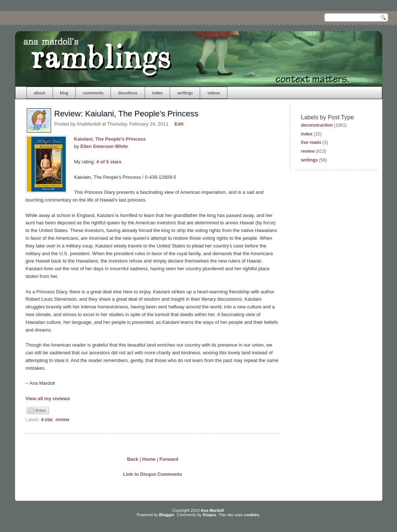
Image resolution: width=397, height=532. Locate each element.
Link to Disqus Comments (152, 474)
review (62, 420)
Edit (179, 124)
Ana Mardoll (212, 510)
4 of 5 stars (109, 162)
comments (93, 93)
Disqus (210, 515)
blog (64, 93)
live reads (311, 142)
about (39, 93)
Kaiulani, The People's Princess (110, 139)
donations (128, 93)
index (157, 93)
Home (149, 459)
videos (214, 93)
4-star (47, 420)
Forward (169, 459)
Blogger (167, 515)
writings (185, 93)
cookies (252, 515)
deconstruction (317, 125)
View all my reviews (48, 399)
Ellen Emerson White (104, 146)
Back (133, 459)
